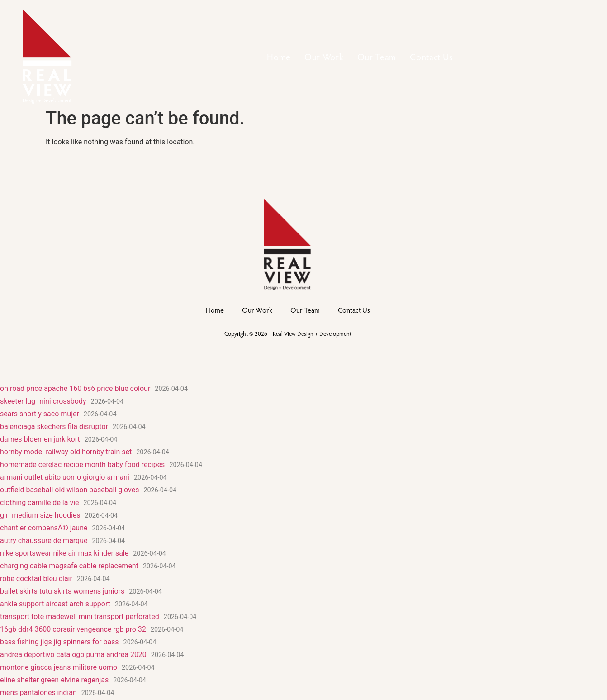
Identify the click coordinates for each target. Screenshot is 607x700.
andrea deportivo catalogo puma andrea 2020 (73, 655)
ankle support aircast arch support (55, 604)
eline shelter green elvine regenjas (54, 680)
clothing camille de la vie (40, 502)
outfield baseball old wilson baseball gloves (69, 490)
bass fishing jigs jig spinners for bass (59, 642)
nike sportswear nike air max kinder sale (64, 553)
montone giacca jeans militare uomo (59, 667)
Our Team (377, 57)
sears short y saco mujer (40, 414)
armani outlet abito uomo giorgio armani (65, 477)
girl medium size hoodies (40, 515)
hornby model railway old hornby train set (66, 452)
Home (279, 57)
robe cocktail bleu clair (36, 579)
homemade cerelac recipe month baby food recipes (82, 464)
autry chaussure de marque (44, 540)
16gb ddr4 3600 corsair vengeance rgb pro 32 (73, 629)
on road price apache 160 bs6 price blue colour (75, 388)
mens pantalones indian (38, 693)
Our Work (324, 57)
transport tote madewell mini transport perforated (80, 617)
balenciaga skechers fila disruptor (54, 426)
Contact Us (431, 57)
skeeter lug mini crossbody (43, 401)
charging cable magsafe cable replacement (69, 566)
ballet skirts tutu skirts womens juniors (62, 591)
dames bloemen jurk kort (40, 439)
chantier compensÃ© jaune (44, 528)
